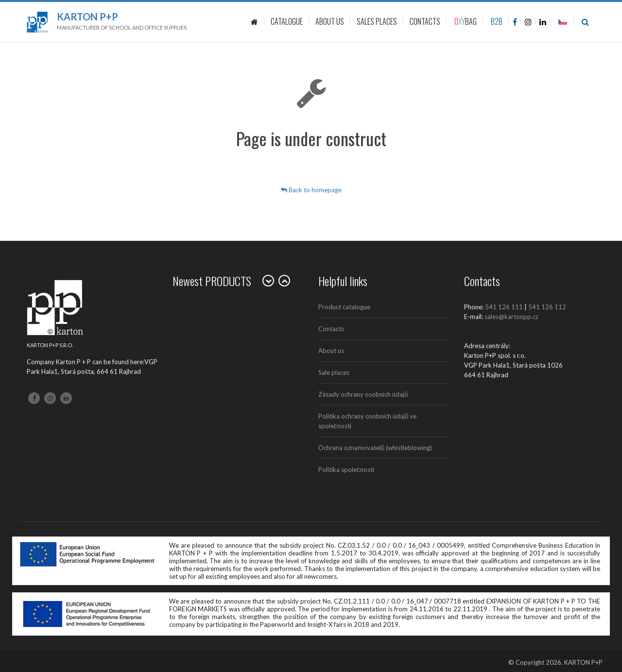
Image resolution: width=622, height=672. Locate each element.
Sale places (334, 372)
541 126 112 (547, 307)
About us (331, 351)
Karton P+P (87, 17)
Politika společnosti (346, 470)
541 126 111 (504, 307)
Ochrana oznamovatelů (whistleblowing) (375, 448)
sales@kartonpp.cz (511, 317)
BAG (466, 21)
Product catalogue (344, 307)
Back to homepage (311, 190)
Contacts (331, 329)
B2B (497, 21)
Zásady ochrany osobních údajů (363, 394)
